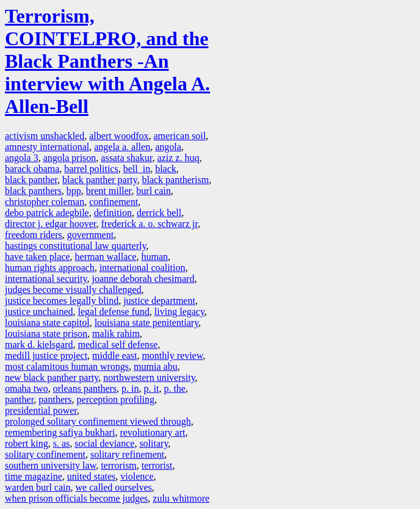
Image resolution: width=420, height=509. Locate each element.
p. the (175, 388)
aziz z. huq (179, 158)
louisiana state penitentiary (147, 323)
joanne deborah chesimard (143, 279)
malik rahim (116, 334)
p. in (130, 388)
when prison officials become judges (76, 498)
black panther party (100, 180)
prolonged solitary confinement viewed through (98, 421)
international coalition (143, 268)
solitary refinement (127, 454)
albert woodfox (119, 136)
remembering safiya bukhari (60, 432)
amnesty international (47, 147)
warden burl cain (38, 487)
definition (113, 213)
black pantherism (175, 180)
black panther (31, 180)
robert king (27, 443)
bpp (74, 191)
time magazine (34, 476)
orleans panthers (85, 388)
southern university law (50, 465)
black (166, 169)
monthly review (172, 356)
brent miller (109, 191)
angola (168, 147)
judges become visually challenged (73, 290)
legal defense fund (114, 312)
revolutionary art (152, 432)
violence (137, 476)
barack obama (32, 169)
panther (19, 399)
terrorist (157, 465)
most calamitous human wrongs (67, 366)
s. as (62, 443)
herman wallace (106, 257)
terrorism (119, 465)
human (154, 257)
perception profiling (116, 399)
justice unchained (39, 312)
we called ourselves (114, 487)
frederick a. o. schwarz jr (150, 224)
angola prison (70, 158)
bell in (137, 169)
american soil (180, 136)
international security (46, 279)
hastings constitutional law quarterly (75, 246)
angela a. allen (122, 147)
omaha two (27, 388)
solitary (154, 443)
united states (92, 476)
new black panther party (52, 377)
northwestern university (149, 377)
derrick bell (159, 213)
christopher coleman (45, 202)
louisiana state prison (46, 334)
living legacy (179, 312)
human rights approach (50, 268)
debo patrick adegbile (47, 213)
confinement (114, 202)
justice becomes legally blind (62, 301)
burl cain (153, 191)
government (90, 235)
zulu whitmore (181, 498)
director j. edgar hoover (51, 224)
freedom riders (34, 235)
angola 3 (22, 158)
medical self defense (118, 345)
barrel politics (91, 169)
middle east (114, 356)
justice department (159, 301)
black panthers (33, 191)
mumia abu (156, 366)
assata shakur (126, 158)
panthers (55, 399)
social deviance (104, 443)
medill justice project (46, 356)
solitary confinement (45, 454)
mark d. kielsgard (39, 345)
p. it (152, 388)
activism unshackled (45, 136)
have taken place (38, 257)
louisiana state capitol (47, 323)
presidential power (41, 410)
